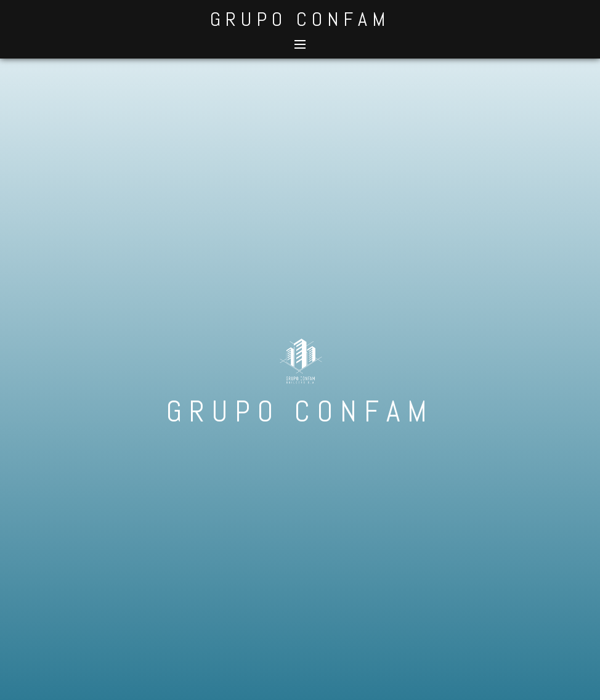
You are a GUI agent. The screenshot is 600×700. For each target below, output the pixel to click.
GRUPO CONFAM (300, 19)
